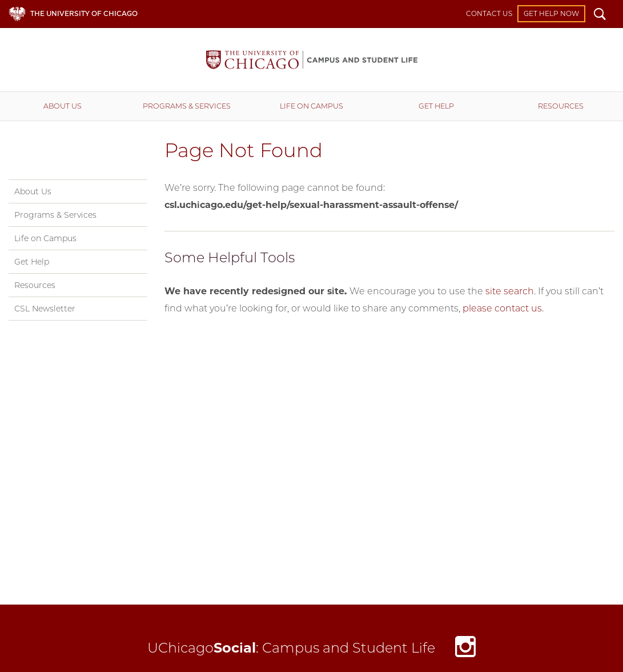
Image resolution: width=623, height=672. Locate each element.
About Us (63, 106)
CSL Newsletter (45, 309)
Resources (35, 285)
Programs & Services (187, 106)
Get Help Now (551, 13)
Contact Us (489, 13)
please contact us (502, 308)
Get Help (436, 106)
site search (510, 291)
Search (600, 15)
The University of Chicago (84, 13)
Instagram (465, 650)
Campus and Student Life (312, 60)
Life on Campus (311, 106)
